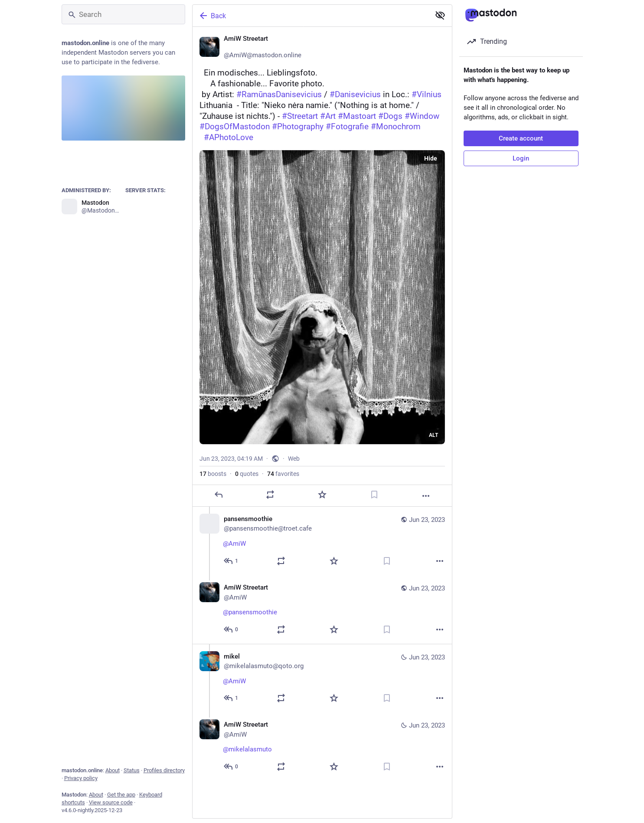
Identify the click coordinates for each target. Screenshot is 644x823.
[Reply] (218, 495)
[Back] (311, 16)
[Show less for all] (440, 15)
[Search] (123, 14)
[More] (426, 496)
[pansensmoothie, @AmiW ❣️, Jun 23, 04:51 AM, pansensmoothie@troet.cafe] (322, 541)
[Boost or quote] (270, 495)
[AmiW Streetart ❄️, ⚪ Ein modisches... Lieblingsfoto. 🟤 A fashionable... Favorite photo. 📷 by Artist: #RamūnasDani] (322, 267)
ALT (433, 435)
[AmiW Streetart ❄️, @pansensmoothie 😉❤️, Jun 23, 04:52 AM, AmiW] (322, 610)
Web (294, 459)
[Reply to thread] (231, 561)
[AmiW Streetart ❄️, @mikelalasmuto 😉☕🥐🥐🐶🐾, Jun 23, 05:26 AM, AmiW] (322, 747)
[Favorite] (322, 495)
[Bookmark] (374, 495)
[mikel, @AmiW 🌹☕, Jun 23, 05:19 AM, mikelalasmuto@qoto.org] (322, 678)
